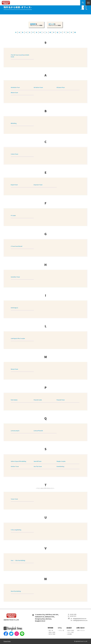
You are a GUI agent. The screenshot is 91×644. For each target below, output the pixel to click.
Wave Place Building (16, 591)
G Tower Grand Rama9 (17, 246)
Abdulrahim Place (15, 87)
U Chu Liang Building (16, 530)
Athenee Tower (14, 93)
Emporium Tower (38, 185)
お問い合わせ (80, 628)
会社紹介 (69, 628)
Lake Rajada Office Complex (18, 338)
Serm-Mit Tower (38, 461)
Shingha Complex (61, 461)
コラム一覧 (61, 630)
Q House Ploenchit (38, 431)
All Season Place (61, 87)
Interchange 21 (14, 308)
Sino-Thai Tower (38, 466)
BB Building (14, 123)
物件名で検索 (52, 634)
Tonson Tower (14, 499)
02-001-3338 (73, 614)
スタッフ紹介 (71, 632)
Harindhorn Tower (15, 277)
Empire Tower (14, 185)
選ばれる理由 (71, 630)
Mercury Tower (14, 369)
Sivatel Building (60, 466)
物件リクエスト (81, 630)
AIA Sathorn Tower (38, 87)
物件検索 (50, 628)
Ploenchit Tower (61, 400)
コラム (60, 628)
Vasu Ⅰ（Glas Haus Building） (18, 560)
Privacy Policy (7, 641)
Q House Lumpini (15, 431)
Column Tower (14, 154)
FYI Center (13, 215)
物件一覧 (51, 630)
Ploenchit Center (38, 400)
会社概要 (70, 634)
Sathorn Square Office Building (18, 461)
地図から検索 (52, 632)
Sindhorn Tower (15, 466)
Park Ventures (14, 400)
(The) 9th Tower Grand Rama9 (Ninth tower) (20, 56)
